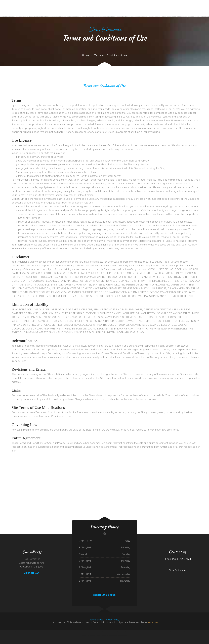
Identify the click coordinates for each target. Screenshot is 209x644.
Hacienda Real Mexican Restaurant (12, 632)
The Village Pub (86, 632)
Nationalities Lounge (187, 632)
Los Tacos (17, 632)
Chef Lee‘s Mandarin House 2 (167, 632)
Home (86, 55)
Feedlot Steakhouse (93, 635)
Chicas (125, 632)
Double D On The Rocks (182, 632)
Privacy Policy (112, 620)
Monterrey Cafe (20, 632)
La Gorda (156, 632)
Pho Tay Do (158, 632)
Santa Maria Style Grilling (124, 635)
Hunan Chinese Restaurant (142, 632)
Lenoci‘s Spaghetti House (119, 635)
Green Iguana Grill (100, 632)
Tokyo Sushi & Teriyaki (205, 632)
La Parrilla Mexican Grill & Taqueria (54, 632)
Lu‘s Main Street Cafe (41, 632)
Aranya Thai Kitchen (45, 632)
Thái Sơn (135, 632)
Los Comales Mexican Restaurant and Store (34, 632)
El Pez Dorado (132, 632)
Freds (28, 632)
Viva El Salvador (78, 632)
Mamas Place (107, 632)
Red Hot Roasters (194, 632)
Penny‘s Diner (138, 632)
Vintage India (74, 632)
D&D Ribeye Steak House (88, 635)
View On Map (32, 573)
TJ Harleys (97, 635)
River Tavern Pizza (105, 635)
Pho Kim (23, 632)
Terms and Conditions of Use (104, 86)
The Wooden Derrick (128, 632)
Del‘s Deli (201, 632)
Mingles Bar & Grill (111, 632)
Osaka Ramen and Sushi (70, 632)
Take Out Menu (177, 570)
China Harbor (62, 632)
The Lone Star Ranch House (121, 632)
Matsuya (190, 632)
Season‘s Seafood (6, 632)
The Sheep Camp (147, 632)
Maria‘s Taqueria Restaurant (91, 632)
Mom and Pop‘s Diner (82, 632)
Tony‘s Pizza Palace (198, 632)
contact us (152, 622)
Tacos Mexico (66, 632)
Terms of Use (96, 620)
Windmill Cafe (109, 635)
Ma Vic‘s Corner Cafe (177, 632)
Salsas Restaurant (115, 632)
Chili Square (104, 632)
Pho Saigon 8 (49, 632)
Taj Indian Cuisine (2, 632)
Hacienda (60, 632)
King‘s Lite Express (96, 632)
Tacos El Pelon (172, 632)
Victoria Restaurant (101, 635)
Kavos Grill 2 (26, 632)
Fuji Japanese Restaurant (152, 632)
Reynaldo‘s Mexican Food (113, 635)
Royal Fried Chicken (162, 632)
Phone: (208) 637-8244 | (177, 559)
